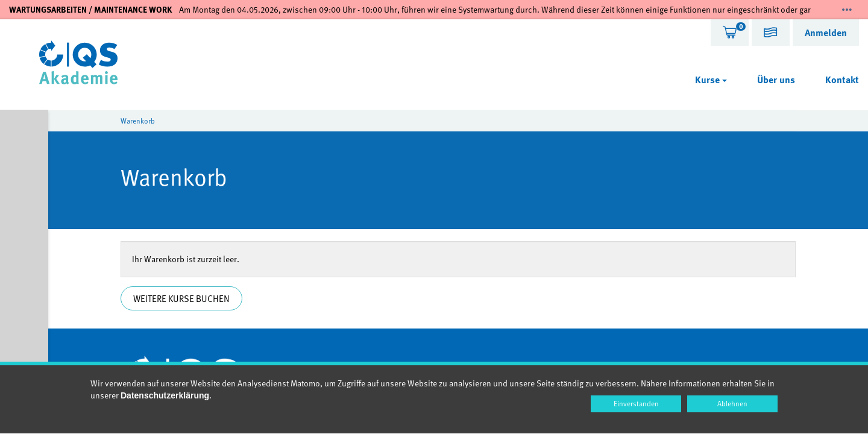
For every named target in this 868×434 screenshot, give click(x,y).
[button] (771, 34)
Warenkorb (138, 121)
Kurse (711, 80)
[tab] (730, 33)
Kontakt (842, 80)
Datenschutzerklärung (165, 395)
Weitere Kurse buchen (181, 298)
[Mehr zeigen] (847, 10)
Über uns (776, 80)
